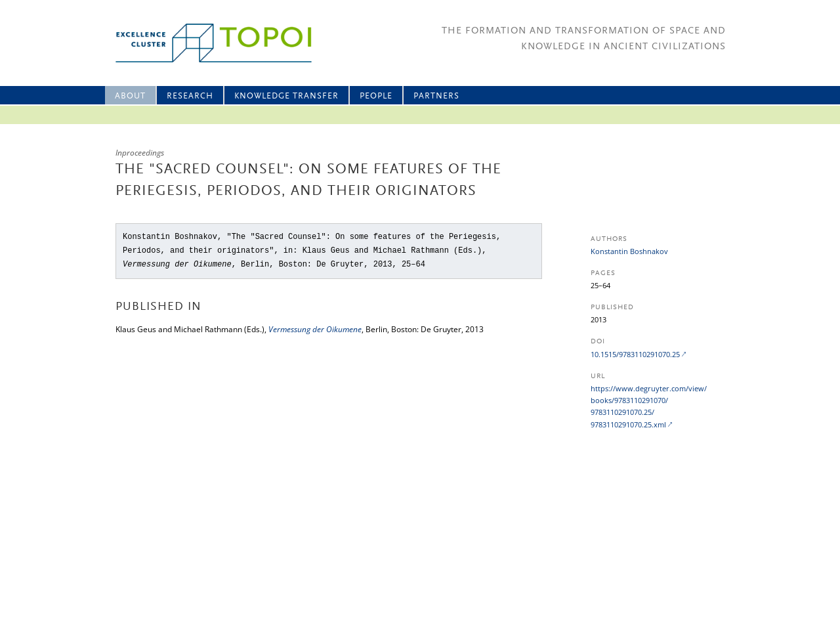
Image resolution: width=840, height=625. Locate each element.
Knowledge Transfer (286, 96)
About (130, 96)
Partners (436, 96)
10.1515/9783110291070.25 (635, 354)
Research (190, 96)
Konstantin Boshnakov (629, 251)
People (376, 96)
